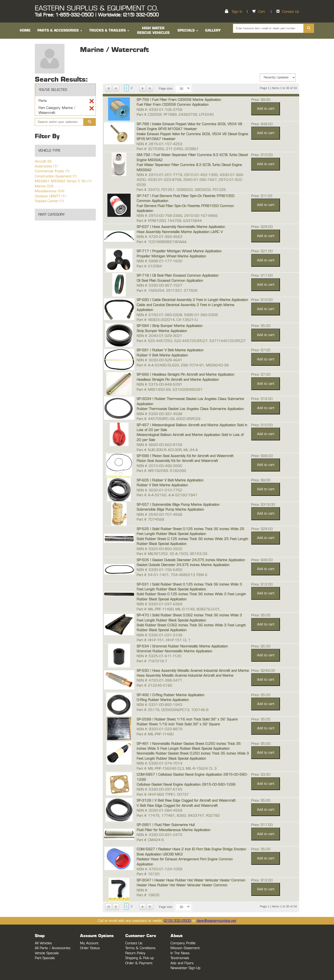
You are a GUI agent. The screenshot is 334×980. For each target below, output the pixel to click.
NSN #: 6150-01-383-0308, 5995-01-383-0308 (177, 315)
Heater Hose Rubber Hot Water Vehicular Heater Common (182, 885)
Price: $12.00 (262, 584)
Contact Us (291, 12)
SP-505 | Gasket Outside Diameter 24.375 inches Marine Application (191, 560)
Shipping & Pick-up (140, 958)
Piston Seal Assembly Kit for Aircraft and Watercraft (177, 461)
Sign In (237, 12)
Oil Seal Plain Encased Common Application (170, 281)
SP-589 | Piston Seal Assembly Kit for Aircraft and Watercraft (185, 456)
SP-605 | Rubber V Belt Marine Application (170, 480)
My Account (89, 943)
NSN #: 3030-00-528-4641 (159, 360)
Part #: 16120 (148, 874)
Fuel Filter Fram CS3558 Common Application (173, 105)
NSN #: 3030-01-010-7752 (159, 490)
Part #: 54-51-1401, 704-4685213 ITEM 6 (172, 575)
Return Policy (135, 953)
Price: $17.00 (262, 276)
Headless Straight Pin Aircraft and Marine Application (178, 380)
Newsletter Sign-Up (185, 968)
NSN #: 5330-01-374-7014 (159, 764)
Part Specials (45, 958)
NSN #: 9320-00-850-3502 (159, 549)
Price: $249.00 (263, 671)
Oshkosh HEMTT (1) (50, 196)
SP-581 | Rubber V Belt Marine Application (170, 350)
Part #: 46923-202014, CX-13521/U (167, 320)
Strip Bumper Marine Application (162, 331)
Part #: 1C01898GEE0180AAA (162, 242)
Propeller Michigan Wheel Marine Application (171, 256)
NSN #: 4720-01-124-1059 (159, 869)
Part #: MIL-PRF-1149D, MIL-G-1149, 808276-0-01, (178, 609)
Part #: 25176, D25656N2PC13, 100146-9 (173, 710)
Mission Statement (185, 948)
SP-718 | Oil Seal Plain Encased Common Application (178, 276)
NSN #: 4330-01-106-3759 (159, 110)
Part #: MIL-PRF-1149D (155, 734)
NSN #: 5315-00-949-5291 (159, 385)
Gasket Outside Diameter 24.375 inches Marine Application (183, 565)
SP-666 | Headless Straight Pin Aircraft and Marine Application (185, 375)
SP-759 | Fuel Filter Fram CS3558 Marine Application (179, 100)
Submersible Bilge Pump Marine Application (170, 510)
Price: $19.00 (262, 399)
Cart (262, 12)
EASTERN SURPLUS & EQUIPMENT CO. (96, 8)
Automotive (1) (46, 166)
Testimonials (180, 958)
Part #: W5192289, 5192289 (161, 471)
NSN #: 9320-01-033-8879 (159, 729)
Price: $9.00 (261, 100)
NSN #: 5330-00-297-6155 (159, 789)
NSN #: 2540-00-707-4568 (159, 515)
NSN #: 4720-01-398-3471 (159, 681)
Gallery (213, 30)
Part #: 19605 (148, 895)
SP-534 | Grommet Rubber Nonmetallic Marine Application (182, 646)
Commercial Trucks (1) (52, 171)
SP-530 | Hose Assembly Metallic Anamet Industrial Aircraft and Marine (193, 671)
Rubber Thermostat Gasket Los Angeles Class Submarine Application (190, 409)
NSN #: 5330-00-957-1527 (159, 286)
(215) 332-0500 (177, 921)
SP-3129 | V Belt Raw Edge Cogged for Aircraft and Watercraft (186, 801)
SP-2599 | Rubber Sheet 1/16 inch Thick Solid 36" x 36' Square (187, 719)
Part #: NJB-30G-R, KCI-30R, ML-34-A (167, 450)
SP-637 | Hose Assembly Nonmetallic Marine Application (181, 227)
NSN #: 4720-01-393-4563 (159, 237)
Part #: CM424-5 (150, 840)
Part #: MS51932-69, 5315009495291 (170, 390)
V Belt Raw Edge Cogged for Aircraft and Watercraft (177, 806)
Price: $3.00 (261, 775)
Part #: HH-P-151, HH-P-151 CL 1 (164, 640)
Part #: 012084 (149, 266)
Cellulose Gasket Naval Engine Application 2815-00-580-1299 (186, 785)
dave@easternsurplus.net (216, 921)
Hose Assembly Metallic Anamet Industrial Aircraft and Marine (185, 676)
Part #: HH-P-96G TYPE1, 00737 (163, 795)
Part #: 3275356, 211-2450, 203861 (168, 149)
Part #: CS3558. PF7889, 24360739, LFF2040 (175, 115)
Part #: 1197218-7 (152, 661)
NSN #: (142, 890)
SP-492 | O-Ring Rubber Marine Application (170, 695)
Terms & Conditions (140, 948)
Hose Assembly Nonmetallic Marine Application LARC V (180, 232)
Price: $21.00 (262, 251)
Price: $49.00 (262, 124)
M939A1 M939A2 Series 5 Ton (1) (63, 181)
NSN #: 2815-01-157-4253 (159, 144)
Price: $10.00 (262, 155)
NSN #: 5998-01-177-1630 (159, 261)
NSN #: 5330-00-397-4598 (159, 414)
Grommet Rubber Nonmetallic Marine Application (174, 651)
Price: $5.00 (261, 326)
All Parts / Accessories (53, 948)
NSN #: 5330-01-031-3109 (159, 635)
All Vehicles (43, 943)
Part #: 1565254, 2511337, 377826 (167, 291)
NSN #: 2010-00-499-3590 (159, 466)
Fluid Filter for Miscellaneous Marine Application (173, 830)
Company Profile (183, 943)
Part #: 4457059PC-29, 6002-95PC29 (169, 419)
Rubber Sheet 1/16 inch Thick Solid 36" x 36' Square (178, 724)
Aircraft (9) (43, 162)
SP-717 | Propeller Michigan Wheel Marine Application (179, 251)
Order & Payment (139, 963)
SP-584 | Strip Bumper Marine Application (170, 326)
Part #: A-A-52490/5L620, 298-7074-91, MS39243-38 (183, 365)
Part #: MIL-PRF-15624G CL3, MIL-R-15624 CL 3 (177, 769)
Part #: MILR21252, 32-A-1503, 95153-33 (172, 554)
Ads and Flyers (182, 963)
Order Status (90, 948)
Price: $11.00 (262, 196)
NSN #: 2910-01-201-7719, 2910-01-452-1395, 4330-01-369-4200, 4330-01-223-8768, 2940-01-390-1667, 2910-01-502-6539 (190, 180)
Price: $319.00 (263, 505)
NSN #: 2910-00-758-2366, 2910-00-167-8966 (177, 216)
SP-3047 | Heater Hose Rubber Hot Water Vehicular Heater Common (191, 880)
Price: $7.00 (261, 350)
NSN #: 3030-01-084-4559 (159, 811)
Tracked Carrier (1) (49, 201)
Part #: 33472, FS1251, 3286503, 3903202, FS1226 (181, 190)
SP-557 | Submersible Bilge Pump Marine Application (178, 505)
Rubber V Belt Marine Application (162, 355)
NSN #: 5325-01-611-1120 (159, 656)
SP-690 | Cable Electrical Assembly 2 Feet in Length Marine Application (192, 300)
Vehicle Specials (47, 953)
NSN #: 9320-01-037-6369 (159, 604)
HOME (25, 30)
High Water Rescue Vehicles (153, 30)
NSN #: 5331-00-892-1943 (159, 705)
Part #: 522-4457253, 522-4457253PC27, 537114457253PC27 (191, 341)
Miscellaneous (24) (50, 191)
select (188, 89)
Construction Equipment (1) (56, 176)
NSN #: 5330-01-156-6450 (159, 570)
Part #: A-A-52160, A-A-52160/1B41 (167, 495)
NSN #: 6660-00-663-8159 (159, 445)
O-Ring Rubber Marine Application (163, 700)
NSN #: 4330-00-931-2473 (159, 835)
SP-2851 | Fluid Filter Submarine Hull (166, 825)
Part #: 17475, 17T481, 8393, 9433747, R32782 (178, 816)
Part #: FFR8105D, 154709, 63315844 (169, 221)
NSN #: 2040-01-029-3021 (159, 336)
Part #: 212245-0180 (154, 686)
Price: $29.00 (262, 227)
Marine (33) (44, 186)
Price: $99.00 (262, 456)
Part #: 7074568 (150, 520)
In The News (180, 953)
